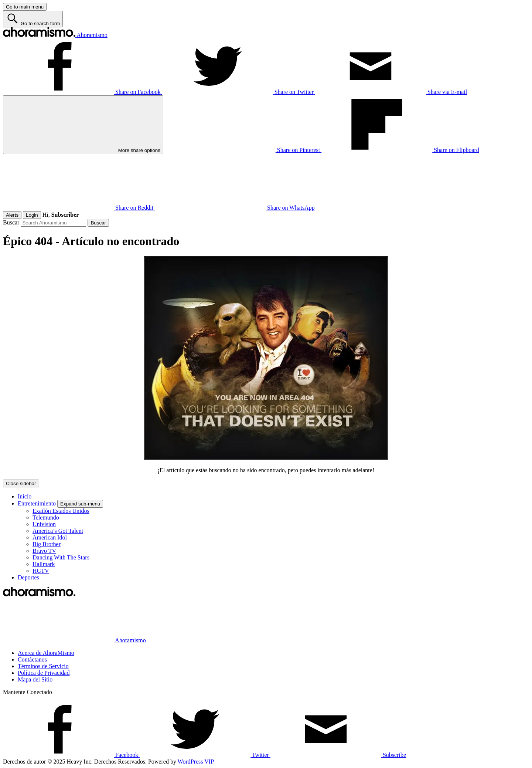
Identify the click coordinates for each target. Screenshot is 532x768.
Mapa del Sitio (35, 679)
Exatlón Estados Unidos (61, 511)
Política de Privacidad (44, 673)
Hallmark (44, 564)
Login (32, 215)
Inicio (25, 496)
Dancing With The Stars (61, 557)
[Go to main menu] (25, 7)
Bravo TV (44, 551)
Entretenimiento (37, 503)
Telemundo (46, 517)
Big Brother (47, 544)
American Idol (50, 537)
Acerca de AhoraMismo (46, 653)
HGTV (41, 571)
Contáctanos (32, 659)
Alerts (12, 215)
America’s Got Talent (58, 531)
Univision (44, 524)
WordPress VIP (196, 762)
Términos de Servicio (43, 666)
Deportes (28, 577)
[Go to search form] (33, 19)
